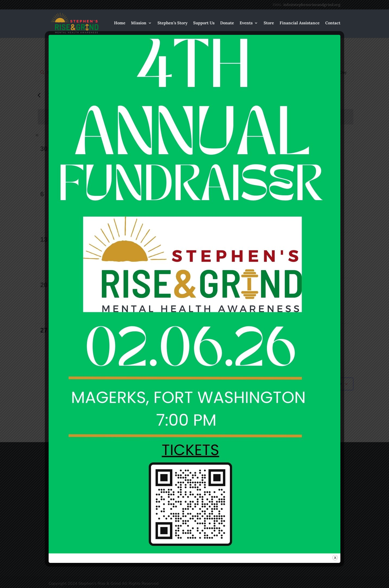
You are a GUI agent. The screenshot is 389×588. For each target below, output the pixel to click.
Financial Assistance (300, 23)
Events (246, 23)
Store (269, 23)
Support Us (204, 23)
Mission (139, 23)
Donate (227, 23)
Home (120, 23)
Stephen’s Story (172, 23)
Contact (333, 23)
